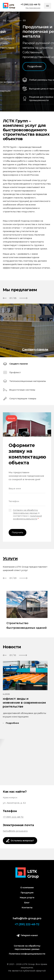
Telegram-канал (27, 935)
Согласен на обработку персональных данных (25, 512)
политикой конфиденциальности (27, 517)
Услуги (10, 558)
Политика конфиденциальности (27, 954)
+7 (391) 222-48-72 (13, 817)
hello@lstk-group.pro (15, 831)
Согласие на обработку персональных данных (27, 947)
